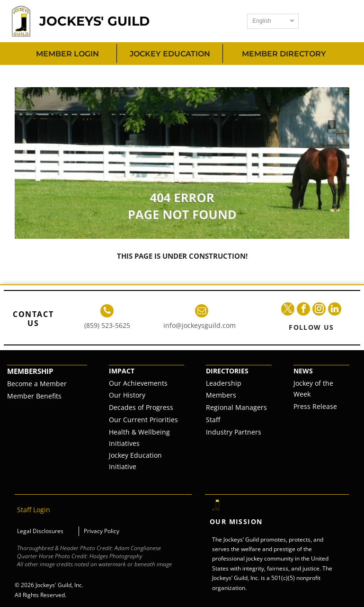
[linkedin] (335, 310)
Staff (213, 420)
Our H (118, 395)
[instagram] (319, 310)
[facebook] (303, 310)
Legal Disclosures (40, 531)
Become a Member (37, 384)
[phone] (107, 312)
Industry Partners (234, 432)
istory (137, 395)
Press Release (315, 406)
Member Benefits (34, 396)
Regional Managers (236, 407)
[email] (202, 312)
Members (221, 395)
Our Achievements (138, 383)
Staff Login (34, 510)
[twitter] (288, 310)
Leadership (224, 383)
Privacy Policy (102, 531)
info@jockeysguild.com (200, 325)
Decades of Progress (141, 407)
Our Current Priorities (143, 420)
